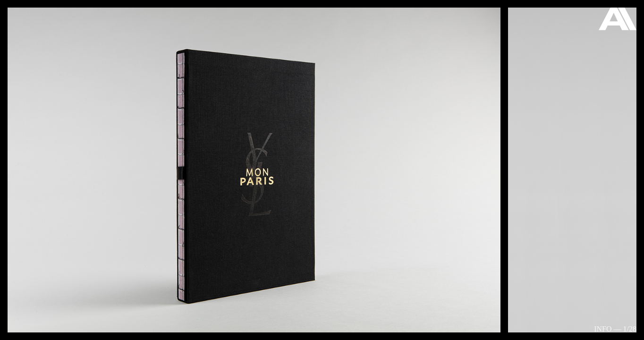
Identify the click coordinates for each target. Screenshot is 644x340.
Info (603, 329)
